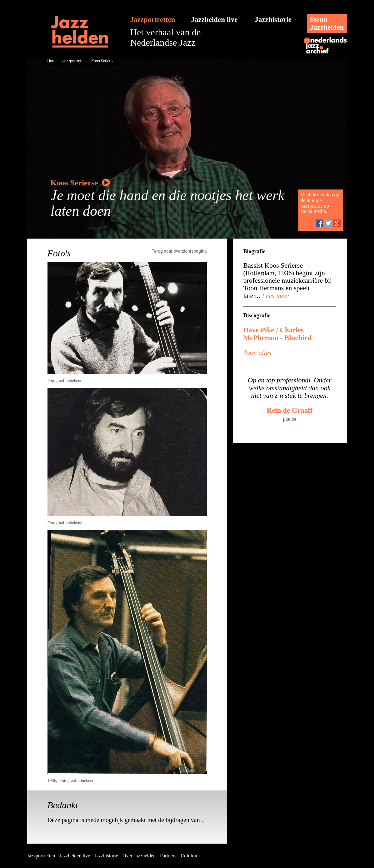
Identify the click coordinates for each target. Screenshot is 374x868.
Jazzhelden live (214, 20)
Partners (168, 856)
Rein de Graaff (290, 410)
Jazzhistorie (273, 20)
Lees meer (275, 296)
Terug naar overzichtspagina (179, 251)
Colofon (189, 856)
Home (52, 61)
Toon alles (257, 353)
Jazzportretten (153, 20)
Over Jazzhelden (139, 856)
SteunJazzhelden (327, 23)
